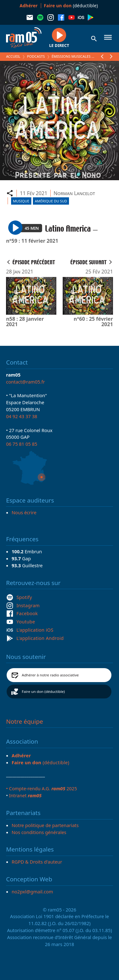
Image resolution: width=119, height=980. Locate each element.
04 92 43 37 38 (22, 416)
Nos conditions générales (39, 832)
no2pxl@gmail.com (32, 891)
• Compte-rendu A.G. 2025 (41, 788)
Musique (21, 201)
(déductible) (71, 6)
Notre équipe (25, 721)
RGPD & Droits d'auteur (37, 862)
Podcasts (36, 56)
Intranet (25, 795)
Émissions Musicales (71, 56)
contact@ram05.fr (25, 382)
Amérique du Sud (51, 201)
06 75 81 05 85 (22, 444)
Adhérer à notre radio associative (50, 675)
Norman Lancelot (74, 193)
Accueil (13, 56)
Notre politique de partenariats (45, 825)
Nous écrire (24, 512)
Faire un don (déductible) (43, 691)
